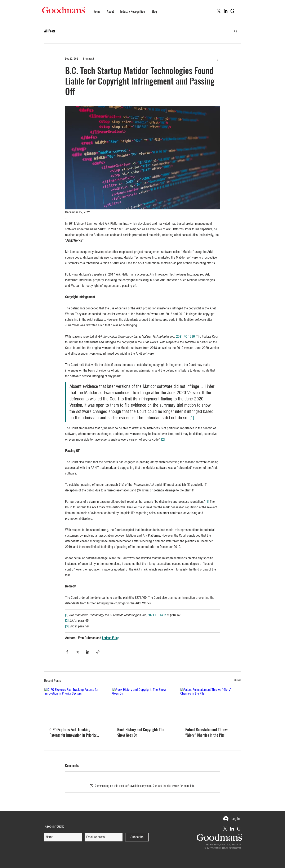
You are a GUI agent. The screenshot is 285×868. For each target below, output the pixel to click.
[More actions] (218, 59)
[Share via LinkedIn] (88, 652)
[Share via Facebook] (67, 652)
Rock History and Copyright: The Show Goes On (141, 732)
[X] (219, 11)
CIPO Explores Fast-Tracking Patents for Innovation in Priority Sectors (73, 732)
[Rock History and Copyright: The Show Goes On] (142, 705)
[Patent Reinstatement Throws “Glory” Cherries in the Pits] (211, 705)
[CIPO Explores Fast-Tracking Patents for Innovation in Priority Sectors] (75, 705)
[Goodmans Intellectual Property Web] (232, 11)
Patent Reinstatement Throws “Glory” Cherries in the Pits (207, 732)
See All (237, 680)
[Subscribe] (137, 837)
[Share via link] (98, 652)
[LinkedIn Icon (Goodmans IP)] (226, 11)
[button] (236, 31)
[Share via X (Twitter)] (77, 652)
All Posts (50, 31)
